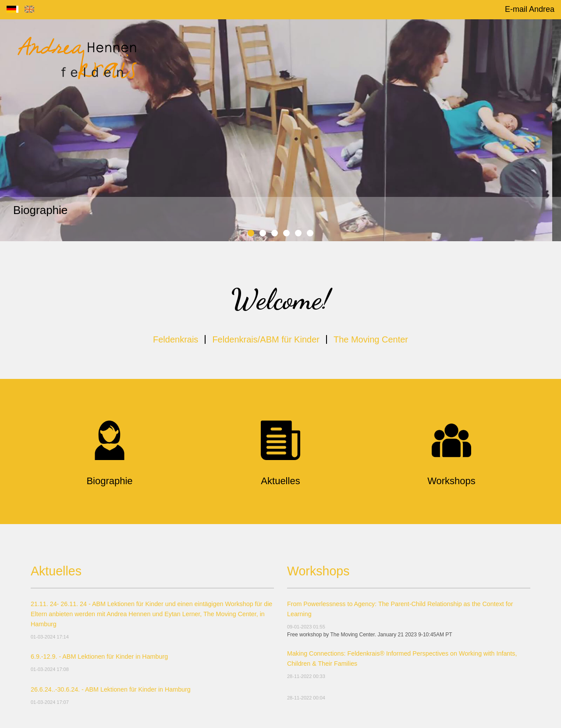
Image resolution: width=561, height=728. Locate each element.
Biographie (40, 210)
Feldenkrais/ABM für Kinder (266, 339)
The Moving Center (371, 339)
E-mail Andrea (530, 9)
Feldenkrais (176, 339)
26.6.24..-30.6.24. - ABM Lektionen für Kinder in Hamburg (111, 689)
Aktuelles (56, 571)
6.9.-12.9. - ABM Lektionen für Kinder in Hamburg (99, 657)
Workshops (318, 571)
